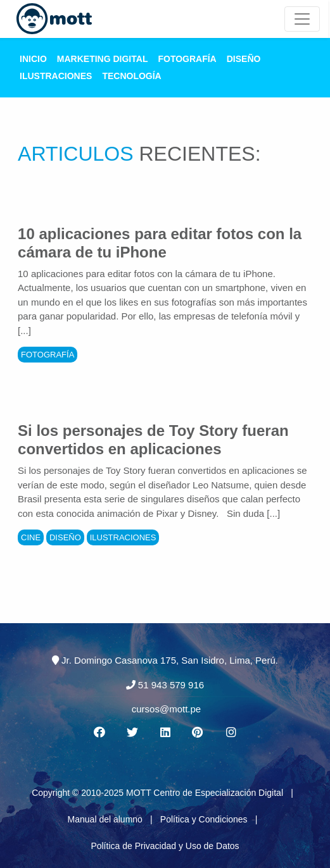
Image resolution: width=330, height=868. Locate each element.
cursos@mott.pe (166, 709)
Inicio (33, 59)
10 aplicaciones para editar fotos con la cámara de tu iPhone (160, 243)
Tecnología (131, 76)
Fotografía (187, 59)
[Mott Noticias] (302, 19)
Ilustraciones (56, 76)
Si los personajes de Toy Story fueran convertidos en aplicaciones (153, 440)
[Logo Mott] (54, 19)
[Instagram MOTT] (231, 733)
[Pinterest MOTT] (198, 733)
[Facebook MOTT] (99, 733)
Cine (31, 537)
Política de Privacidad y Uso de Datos (165, 846)
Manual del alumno (105, 819)
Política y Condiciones (204, 819)
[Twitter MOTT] (132, 733)
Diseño (244, 59)
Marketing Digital (103, 59)
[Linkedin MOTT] (165, 733)
